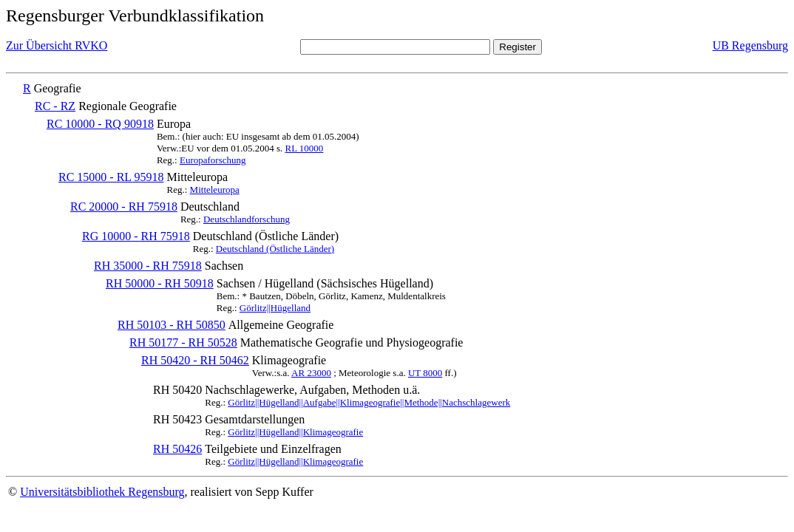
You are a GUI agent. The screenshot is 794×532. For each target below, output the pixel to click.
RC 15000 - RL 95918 (111, 177)
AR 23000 (311, 373)
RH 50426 (177, 449)
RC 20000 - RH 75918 (124, 207)
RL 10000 (304, 148)
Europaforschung (213, 160)
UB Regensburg (750, 45)
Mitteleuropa (215, 190)
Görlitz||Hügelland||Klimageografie (295, 432)
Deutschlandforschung (247, 219)
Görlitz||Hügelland (275, 308)
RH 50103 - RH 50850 (172, 325)
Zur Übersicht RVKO (57, 45)
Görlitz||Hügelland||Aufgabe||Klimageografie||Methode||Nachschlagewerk (369, 402)
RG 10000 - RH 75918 (136, 236)
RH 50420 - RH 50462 (195, 360)
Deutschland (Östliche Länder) (275, 249)
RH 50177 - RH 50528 (183, 342)
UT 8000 (425, 373)
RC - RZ (55, 106)
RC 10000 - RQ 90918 (100, 124)
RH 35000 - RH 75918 (148, 266)
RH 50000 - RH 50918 (160, 283)
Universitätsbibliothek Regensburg (102, 492)
